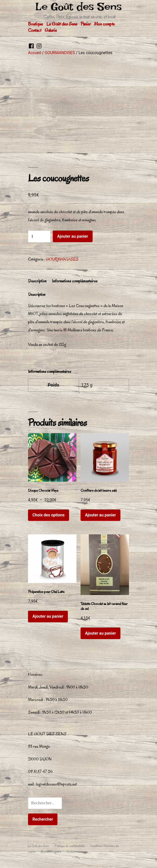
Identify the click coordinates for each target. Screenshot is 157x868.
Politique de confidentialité (70, 846)
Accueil (35, 53)
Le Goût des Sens (78, 7)
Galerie (51, 30)
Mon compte (104, 24)
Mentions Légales (51, 852)
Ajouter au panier (73, 236)
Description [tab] (37, 281)
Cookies (71, 852)
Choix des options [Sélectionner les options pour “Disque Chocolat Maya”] (49, 515)
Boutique (35, 24)
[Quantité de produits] (39, 236)
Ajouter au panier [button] (100, 515)
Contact (35, 30)
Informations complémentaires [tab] (75, 281)
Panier (86, 24)
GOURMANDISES (60, 53)
